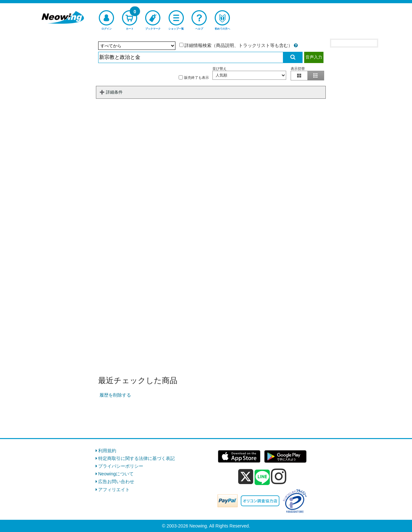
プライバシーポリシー (121, 466)
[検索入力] (191, 57)
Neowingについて (116, 474)
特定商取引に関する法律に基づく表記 (136, 458)
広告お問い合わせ (116, 482)
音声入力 (314, 57)
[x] (246, 477)
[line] (262, 478)
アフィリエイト (114, 490)
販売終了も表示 (194, 77)
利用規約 (107, 451)
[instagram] (279, 476)
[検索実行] (293, 57)
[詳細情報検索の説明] (296, 45)
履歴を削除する (115, 395)
